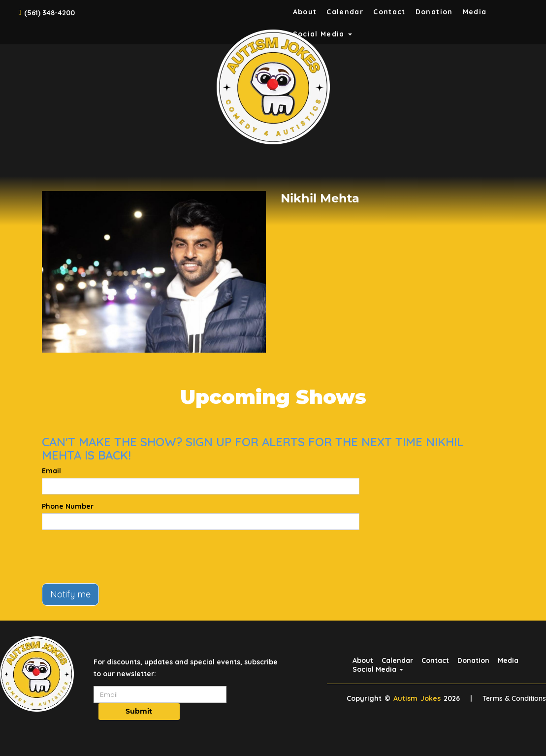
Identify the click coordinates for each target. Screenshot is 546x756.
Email (51, 471)
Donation (434, 12)
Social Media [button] (378, 669)
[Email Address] (160, 694)
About (305, 12)
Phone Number (68, 506)
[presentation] (117, 557)
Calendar (345, 12)
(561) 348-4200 (49, 13)
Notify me (70, 594)
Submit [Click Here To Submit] (139, 711)
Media (475, 12)
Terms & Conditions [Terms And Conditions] (514, 698)
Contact (389, 12)
